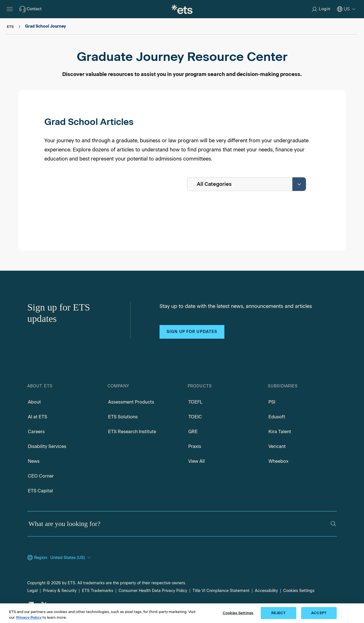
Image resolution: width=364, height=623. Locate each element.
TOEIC (195, 417)
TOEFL (195, 402)
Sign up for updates (192, 332)
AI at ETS (38, 417)
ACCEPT (319, 615)
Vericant (277, 446)
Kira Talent (280, 432)
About (34, 402)
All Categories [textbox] (214, 184)
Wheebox (278, 461)
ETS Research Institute (132, 432)
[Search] (333, 524)
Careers (36, 432)
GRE (193, 432)
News (34, 461)
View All (197, 461)
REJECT (279, 615)
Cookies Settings (299, 591)
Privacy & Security (60, 591)
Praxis (195, 446)
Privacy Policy (29, 619)
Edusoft (277, 417)
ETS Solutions (123, 417)
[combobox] (247, 184)
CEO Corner (41, 476)
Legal (32, 591)
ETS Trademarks (98, 591)
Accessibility (266, 591)
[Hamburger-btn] (10, 9)
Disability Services (47, 446)
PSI (272, 402)
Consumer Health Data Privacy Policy (153, 591)
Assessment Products (131, 402)
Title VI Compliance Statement (221, 591)
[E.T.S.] (182, 9)
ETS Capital (40, 491)
